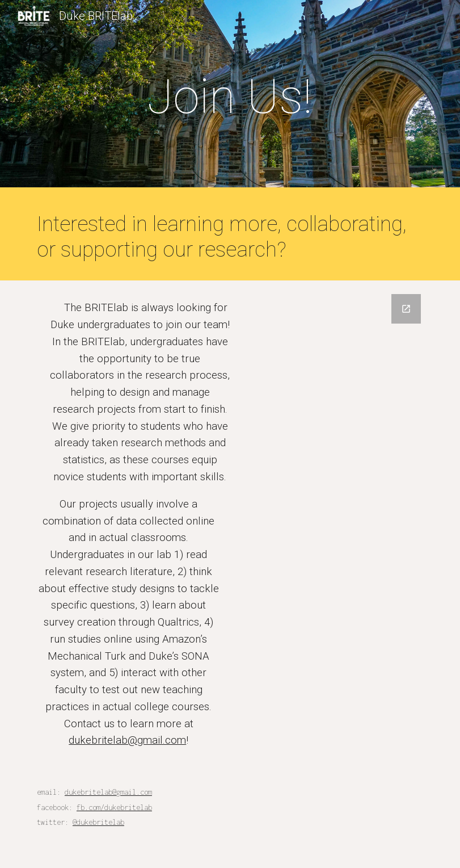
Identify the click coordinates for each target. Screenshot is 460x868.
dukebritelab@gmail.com (127, 740)
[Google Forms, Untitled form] (331, 475)
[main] (230, 97)
